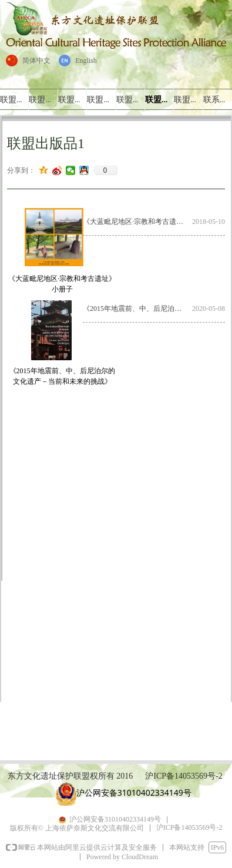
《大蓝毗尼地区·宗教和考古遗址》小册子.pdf (137, 222)
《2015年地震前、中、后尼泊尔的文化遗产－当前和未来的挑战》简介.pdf (137, 309)
